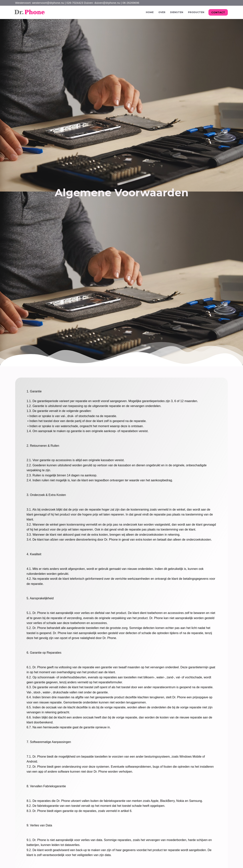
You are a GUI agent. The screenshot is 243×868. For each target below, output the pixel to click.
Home (150, 12)
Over (162, 12)
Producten (196, 12)
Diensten (177, 12)
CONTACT (218, 12)
